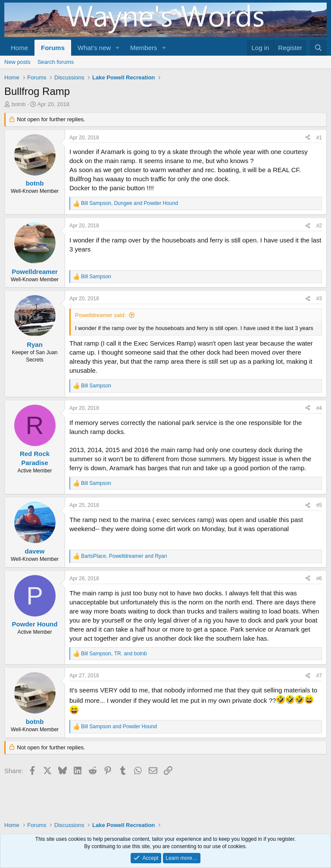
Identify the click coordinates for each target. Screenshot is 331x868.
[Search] (318, 48)
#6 (319, 579)
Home (19, 48)
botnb (19, 104)
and (119, 726)
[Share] (308, 138)
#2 (319, 226)
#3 (319, 299)
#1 (319, 138)
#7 (319, 676)
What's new (94, 48)
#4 (319, 408)
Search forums (56, 62)
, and (130, 203)
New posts (17, 62)
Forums (53, 48)
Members (144, 48)
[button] (118, 48)
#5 (319, 505)
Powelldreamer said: (100, 315)
